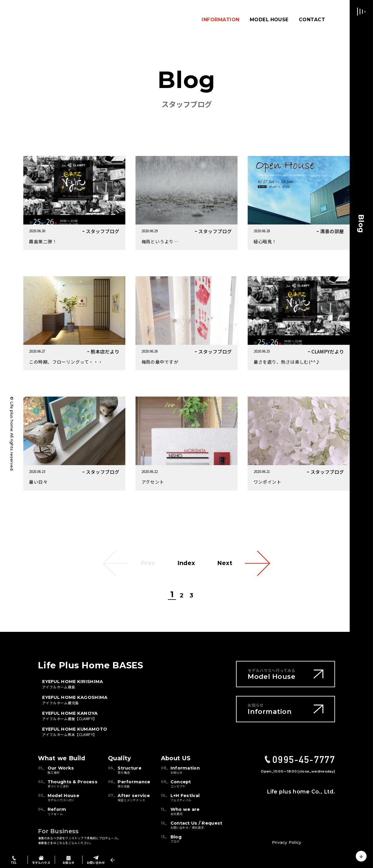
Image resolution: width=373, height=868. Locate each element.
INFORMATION (220, 20)
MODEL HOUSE (269, 20)
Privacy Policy (287, 842)
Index (186, 563)
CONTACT (312, 20)
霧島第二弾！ (43, 241)
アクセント (153, 482)
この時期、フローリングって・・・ (66, 362)
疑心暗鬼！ (265, 241)
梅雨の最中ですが (160, 362)
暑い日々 (38, 482)
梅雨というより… (160, 241)
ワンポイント (268, 482)
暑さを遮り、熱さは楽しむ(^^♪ (287, 362)
